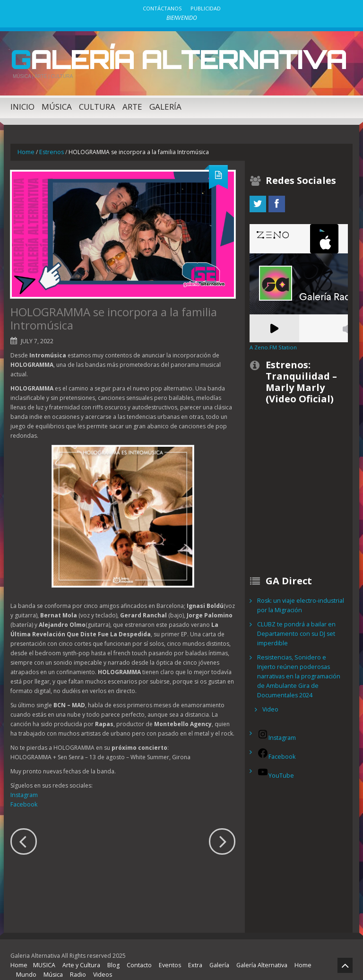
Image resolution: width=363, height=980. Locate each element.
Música (57, 105)
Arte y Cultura (79, 954)
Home (26, 150)
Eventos (165, 954)
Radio (75, 963)
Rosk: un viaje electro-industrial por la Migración (299, 603)
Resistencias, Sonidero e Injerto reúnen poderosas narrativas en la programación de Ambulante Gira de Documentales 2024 (300, 670)
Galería (165, 105)
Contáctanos (162, 8)
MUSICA (43, 954)
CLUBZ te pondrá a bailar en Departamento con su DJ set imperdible (295, 632)
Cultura (97, 105)
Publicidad (206, 8)
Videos (99, 963)
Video (270, 698)
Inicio (22, 105)
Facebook (24, 802)
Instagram (24, 793)
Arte (132, 105)
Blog (110, 954)
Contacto (136, 954)
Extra (190, 954)
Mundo (26, 963)
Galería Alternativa (167, 58)
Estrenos (50, 150)
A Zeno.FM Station (272, 346)
